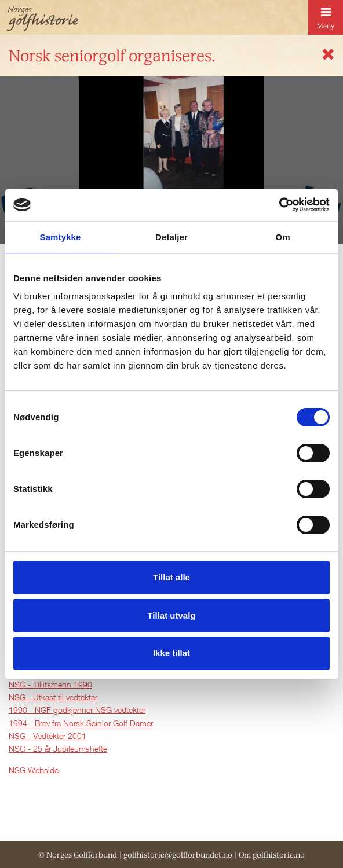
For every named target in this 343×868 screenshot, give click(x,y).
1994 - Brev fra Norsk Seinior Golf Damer (81, 723)
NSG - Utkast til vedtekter (53, 697)
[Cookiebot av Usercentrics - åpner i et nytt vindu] (279, 205)
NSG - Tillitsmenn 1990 (50, 684)
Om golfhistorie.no (272, 855)
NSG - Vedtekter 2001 (48, 736)
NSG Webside (34, 770)
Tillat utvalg (171, 615)
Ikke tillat (171, 653)
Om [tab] (282, 237)
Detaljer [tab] (171, 237)
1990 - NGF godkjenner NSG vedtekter (77, 710)
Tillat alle (171, 577)
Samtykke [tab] (61, 237)
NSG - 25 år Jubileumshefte (58, 749)
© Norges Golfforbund (78, 855)
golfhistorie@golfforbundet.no (178, 855)
